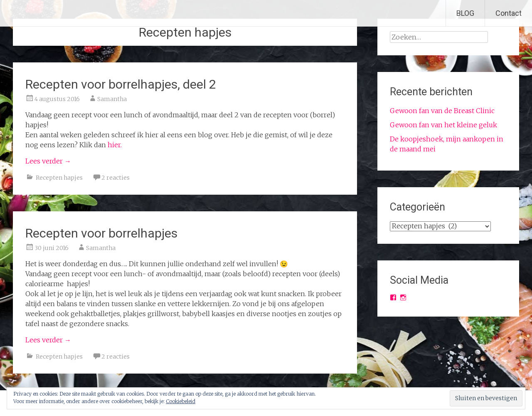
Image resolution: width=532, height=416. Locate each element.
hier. (115, 145)
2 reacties (116, 178)
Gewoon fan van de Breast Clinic (442, 111)
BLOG (465, 13)
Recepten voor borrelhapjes (101, 233)
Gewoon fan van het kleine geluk (443, 125)
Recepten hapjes (59, 178)
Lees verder (48, 161)
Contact (509, 13)
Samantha (112, 99)
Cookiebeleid (181, 401)
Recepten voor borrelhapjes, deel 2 (121, 84)
